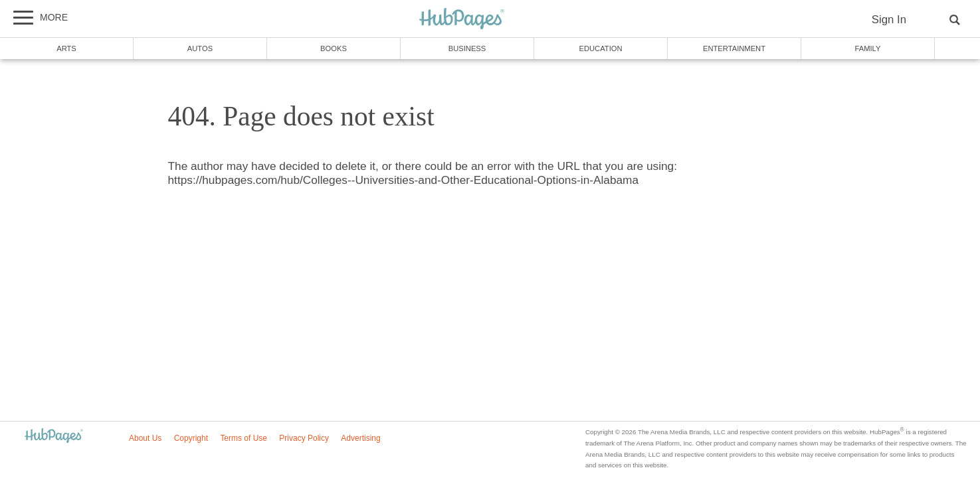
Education (600, 48)
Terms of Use (244, 438)
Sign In (889, 20)
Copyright (191, 438)
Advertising (360, 438)
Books (334, 48)
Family (868, 48)
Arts (66, 48)
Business (467, 48)
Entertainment (734, 48)
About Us (145, 438)
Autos (200, 48)
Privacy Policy (304, 438)
